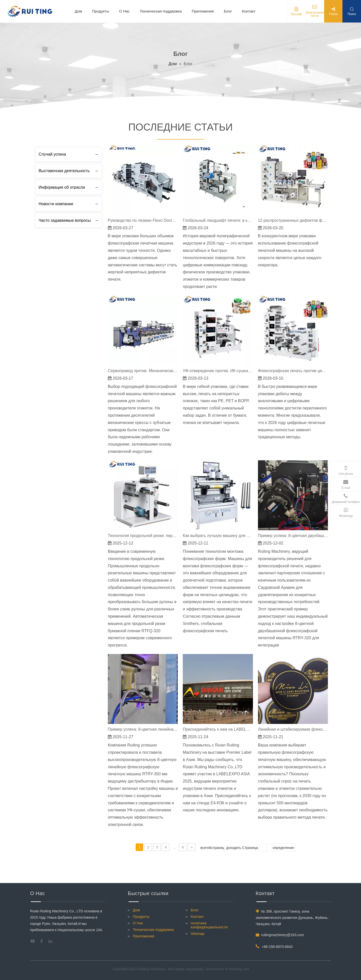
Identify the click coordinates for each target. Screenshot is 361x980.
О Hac (124, 11)
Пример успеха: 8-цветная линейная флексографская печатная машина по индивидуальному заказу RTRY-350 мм (143, 729)
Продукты (101, 11)
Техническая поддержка (161, 11)
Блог (228, 11)
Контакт (249, 11)
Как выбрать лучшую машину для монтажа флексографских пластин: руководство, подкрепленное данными (218, 536)
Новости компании (56, 204)
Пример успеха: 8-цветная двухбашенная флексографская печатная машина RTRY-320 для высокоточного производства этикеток (293, 536)
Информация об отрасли (62, 187)
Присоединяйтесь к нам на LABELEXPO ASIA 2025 (218, 729)
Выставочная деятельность (64, 171)
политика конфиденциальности (209, 925)
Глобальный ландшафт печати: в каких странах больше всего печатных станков (218, 220)
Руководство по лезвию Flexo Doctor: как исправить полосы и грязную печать (143, 220)
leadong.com (239, 969)
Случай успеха (52, 154)
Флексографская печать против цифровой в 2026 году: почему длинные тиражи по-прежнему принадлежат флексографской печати (293, 371)
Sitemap (198, 934)
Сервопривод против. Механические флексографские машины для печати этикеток (143, 371)
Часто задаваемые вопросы (65, 220)
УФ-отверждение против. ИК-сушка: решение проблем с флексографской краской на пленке (218, 371)
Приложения (203, 11)
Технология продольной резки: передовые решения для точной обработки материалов (143, 536)
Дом (78, 11)
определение (283, 848)
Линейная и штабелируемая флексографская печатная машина (293, 729)
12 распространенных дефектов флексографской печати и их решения (293, 220)
